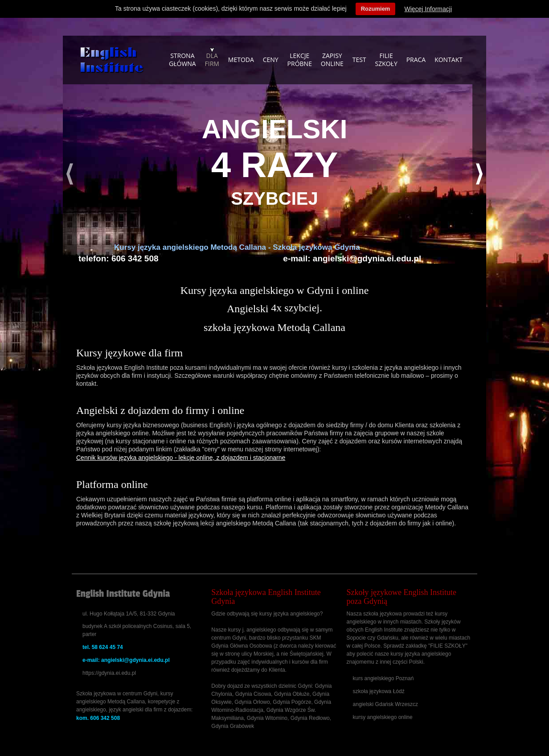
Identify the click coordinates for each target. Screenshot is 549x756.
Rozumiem (376, 9)
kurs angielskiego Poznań (383, 678)
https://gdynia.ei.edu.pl (109, 673)
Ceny (271, 60)
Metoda (241, 60)
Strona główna (182, 60)
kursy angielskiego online (383, 717)
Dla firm (212, 60)
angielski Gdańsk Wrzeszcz (386, 704)
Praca (416, 60)
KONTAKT (449, 60)
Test (359, 60)
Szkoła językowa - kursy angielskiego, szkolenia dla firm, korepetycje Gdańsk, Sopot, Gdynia (112, 60)
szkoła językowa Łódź (379, 691)
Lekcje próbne (300, 60)
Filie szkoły (386, 60)
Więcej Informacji (428, 9)
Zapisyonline (332, 60)
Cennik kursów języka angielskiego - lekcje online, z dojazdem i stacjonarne (181, 458)
